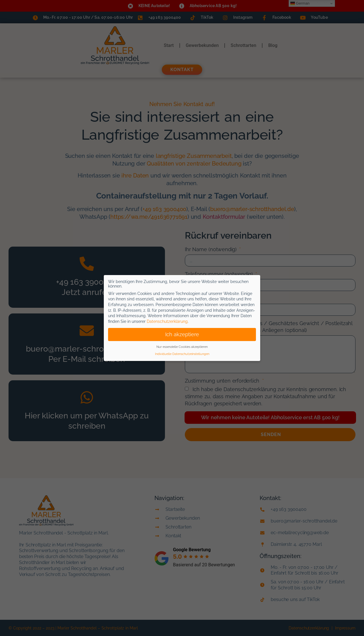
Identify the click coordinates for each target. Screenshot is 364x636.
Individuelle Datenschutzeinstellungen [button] (182, 354)
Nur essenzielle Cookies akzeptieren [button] (182, 347)
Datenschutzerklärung (167, 321)
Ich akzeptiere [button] (182, 334)
